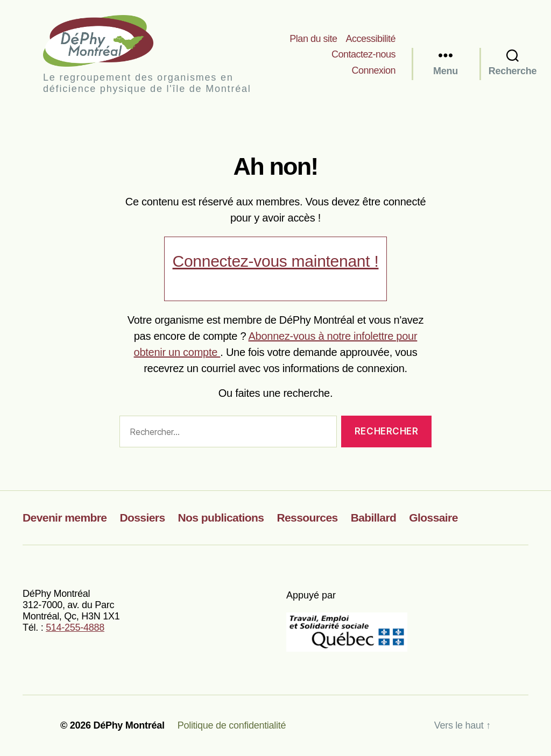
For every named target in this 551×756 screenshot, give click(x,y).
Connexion (373, 70)
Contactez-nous (363, 54)
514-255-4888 (75, 627)
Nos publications (221, 518)
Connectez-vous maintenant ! (276, 261)
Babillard (374, 518)
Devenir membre (65, 518)
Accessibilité (370, 39)
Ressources (307, 518)
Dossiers (142, 518)
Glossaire (433, 518)
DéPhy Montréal (107, 41)
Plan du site (313, 39)
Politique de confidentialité (232, 725)
